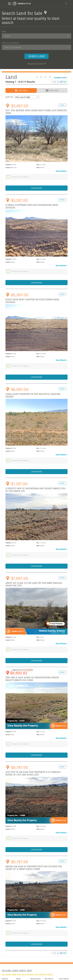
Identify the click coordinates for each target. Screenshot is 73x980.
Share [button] (62, 105)
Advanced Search (36, 64)
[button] (66, 4)
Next (62, 82)
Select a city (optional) (10, 43)
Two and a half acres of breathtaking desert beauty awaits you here (32, 681)
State (4, 31)
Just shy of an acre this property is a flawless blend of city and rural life (33, 776)
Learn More (36, 188)
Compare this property (20, 177)
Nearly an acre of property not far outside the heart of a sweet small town (34, 871)
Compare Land (60, 78)
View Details (61, 171)
